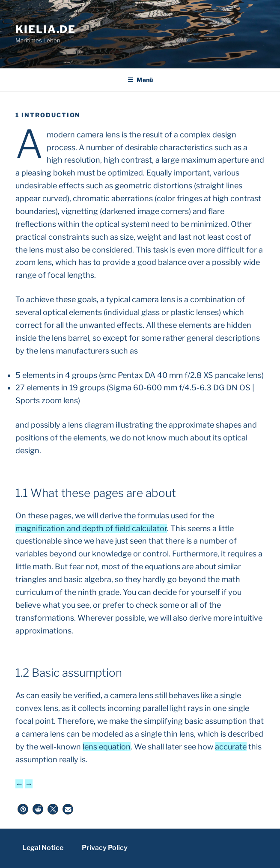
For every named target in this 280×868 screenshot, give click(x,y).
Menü (140, 80)
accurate (231, 747)
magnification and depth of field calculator (91, 528)
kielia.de (46, 29)
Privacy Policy (105, 848)
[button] (23, 809)
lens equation (107, 747)
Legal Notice (43, 848)
